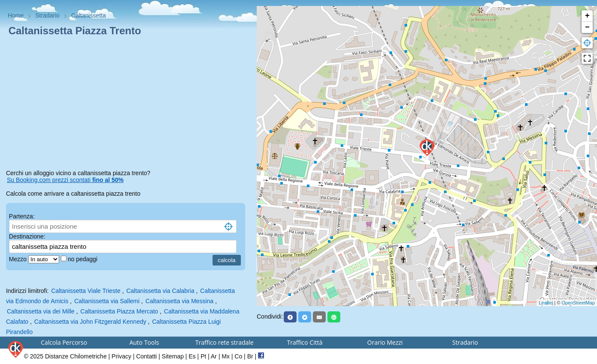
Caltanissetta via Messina (179, 301)
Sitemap (172, 356)
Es (192, 356)
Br (250, 356)
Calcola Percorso (64, 342)
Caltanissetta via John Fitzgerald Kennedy (90, 322)
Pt (203, 356)
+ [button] (587, 16)
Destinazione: (27, 236)
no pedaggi (83, 259)
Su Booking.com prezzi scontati (65, 180)
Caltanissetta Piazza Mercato (119, 311)
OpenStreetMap (578, 303)
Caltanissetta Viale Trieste (86, 291)
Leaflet (546, 303)
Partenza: (22, 216)
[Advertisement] (128, 104)
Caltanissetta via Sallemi (107, 301)
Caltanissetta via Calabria (160, 291)
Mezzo (19, 259)
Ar (214, 356)
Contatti (147, 356)
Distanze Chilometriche (76, 356)
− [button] (587, 27)
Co (238, 356)
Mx (226, 356)
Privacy (121, 356)
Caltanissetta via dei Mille (41, 311)
